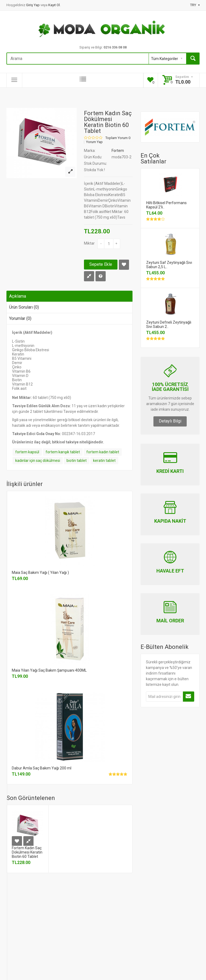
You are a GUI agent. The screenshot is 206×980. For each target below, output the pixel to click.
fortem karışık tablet (63, 452)
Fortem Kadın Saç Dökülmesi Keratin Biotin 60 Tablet (27, 852)
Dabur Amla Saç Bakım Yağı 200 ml (42, 768)
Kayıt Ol (54, 5)
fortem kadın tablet (103, 452)
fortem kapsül (27, 452)
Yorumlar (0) (20, 318)
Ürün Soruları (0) (24, 307)
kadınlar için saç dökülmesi (38, 461)
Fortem (118, 151)
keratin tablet (104, 461)
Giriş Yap (33, 5)
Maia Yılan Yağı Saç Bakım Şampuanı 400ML (49, 670)
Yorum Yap (94, 142)
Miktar (89, 243)
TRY (195, 5)
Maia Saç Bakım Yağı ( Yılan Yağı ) (40, 573)
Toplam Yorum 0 (118, 138)
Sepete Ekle (101, 264)
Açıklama (18, 296)
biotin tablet (77, 461)
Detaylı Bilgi (170, 421)
